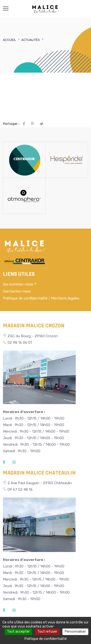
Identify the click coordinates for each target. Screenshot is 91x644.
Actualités (31, 40)
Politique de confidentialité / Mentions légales (41, 298)
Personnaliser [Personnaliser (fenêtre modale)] (75, 632)
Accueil (9, 40)
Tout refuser (47, 632)
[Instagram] (14, 462)
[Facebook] (4, 462)
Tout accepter (18, 632)
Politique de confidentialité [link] (46, 639)
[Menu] (6, 8)
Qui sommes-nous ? (20, 284)
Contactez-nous (17, 291)
